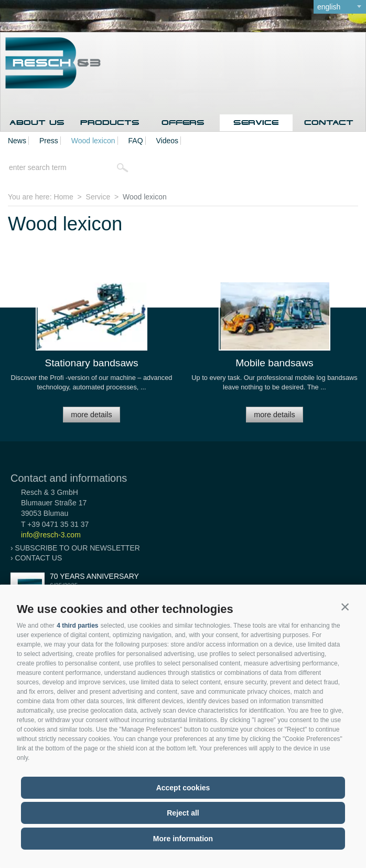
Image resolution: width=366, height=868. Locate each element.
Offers (183, 123)
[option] (91, 357)
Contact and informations (69, 478)
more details (91, 415)
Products (110, 123)
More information (183, 839)
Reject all (183, 813)
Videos (168, 141)
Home (63, 197)
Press (49, 141)
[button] (345, 607)
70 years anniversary (94, 576)
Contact (329, 123)
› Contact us (36, 558)
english (329, 7)
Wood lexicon (93, 141)
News (17, 141)
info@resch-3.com (51, 535)
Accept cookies (183, 788)
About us (37, 123)
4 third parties (77, 626)
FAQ (136, 141)
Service (256, 123)
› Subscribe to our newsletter (75, 548)
